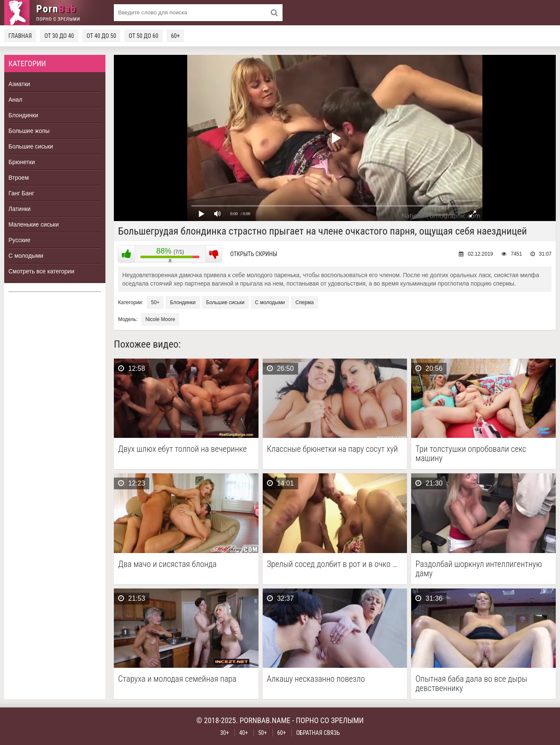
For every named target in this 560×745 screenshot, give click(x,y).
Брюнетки (22, 162)
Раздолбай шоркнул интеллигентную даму (479, 569)
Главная (20, 36)
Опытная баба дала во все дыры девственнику (471, 683)
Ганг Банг (21, 193)
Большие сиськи (31, 146)
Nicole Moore (160, 319)
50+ (155, 302)
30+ (225, 733)
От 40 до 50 (101, 36)
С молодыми (26, 256)
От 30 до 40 (59, 36)
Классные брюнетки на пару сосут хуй (332, 449)
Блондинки (23, 115)
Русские (19, 240)
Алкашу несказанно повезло (316, 679)
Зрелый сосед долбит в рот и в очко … (332, 564)
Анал (15, 100)
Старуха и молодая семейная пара (177, 679)
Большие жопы (29, 131)
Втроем (19, 178)
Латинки (20, 209)
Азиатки (19, 84)
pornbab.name (265, 720)
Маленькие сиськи (34, 224)
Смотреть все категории (41, 271)
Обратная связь (318, 733)
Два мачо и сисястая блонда (167, 564)
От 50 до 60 (143, 36)
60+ (175, 36)
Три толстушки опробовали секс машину (471, 453)
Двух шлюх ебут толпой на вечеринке (182, 449)
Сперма (304, 302)
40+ (244, 733)
